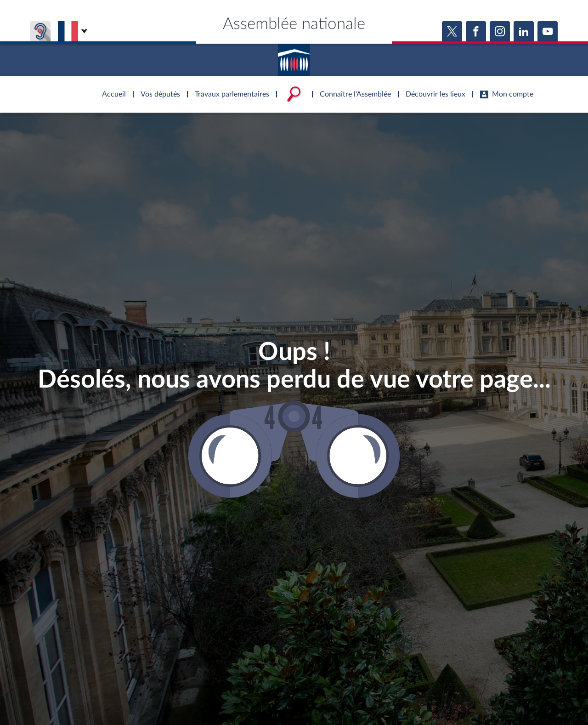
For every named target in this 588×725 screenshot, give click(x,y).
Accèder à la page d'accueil (294, 57)
